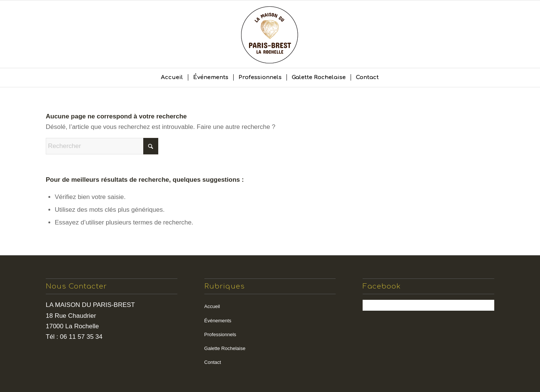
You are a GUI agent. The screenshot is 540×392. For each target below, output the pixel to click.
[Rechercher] (102, 146)
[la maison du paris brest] (270, 34)
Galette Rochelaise (225, 348)
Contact (213, 362)
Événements (218, 321)
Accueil (212, 306)
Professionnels (220, 334)
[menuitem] (172, 78)
